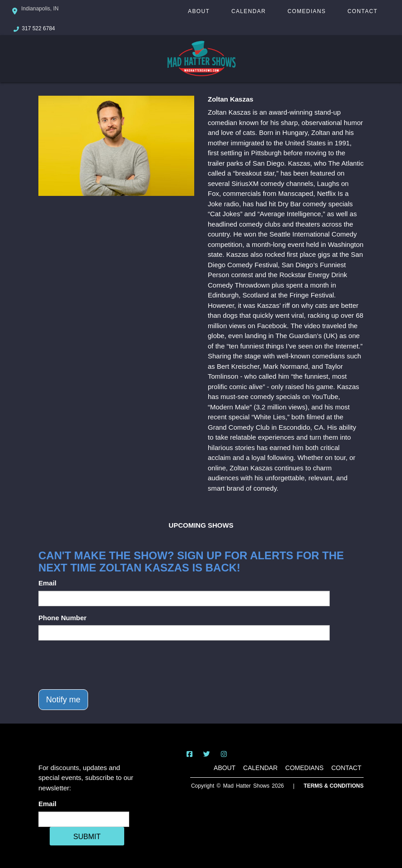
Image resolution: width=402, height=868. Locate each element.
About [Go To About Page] (199, 11)
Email (47, 583)
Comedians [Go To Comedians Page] (306, 11)
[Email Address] (84, 819)
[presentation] (107, 665)
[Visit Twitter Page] (207, 754)
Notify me (63, 700)
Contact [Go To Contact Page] (362, 11)
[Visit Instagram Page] (224, 754)
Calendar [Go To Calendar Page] (248, 11)
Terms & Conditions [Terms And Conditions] (334, 786)
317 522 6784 (38, 28)
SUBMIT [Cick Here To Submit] (87, 837)
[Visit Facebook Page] (189, 754)
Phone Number (63, 618)
